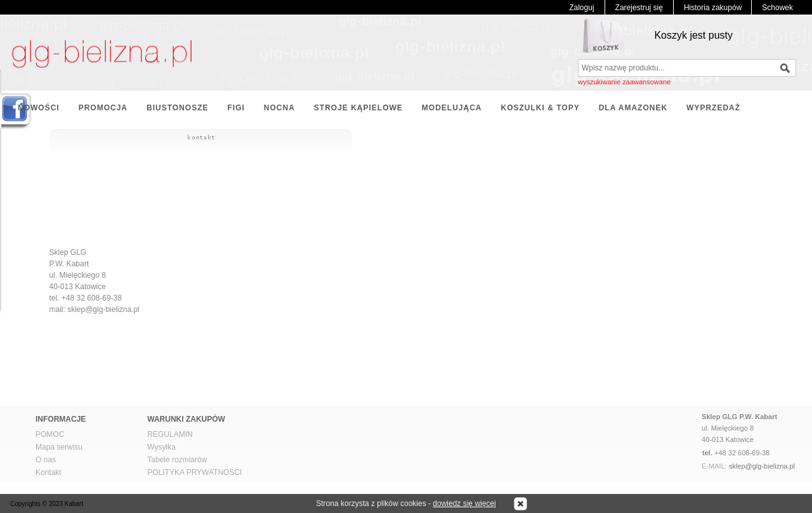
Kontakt (49, 472)
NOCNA (279, 108)
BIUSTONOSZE (177, 108)
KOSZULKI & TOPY (540, 108)
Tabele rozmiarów (177, 460)
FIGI (236, 108)
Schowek (777, 8)
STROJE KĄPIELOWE (358, 108)
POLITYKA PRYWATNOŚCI (194, 472)
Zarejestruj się (639, 8)
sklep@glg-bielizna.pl (762, 466)
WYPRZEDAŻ (713, 108)
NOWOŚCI (39, 108)
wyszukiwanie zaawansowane (624, 82)
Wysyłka (161, 447)
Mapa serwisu (59, 447)
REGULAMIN (170, 434)
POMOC (50, 434)
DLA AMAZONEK (633, 108)
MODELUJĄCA (452, 108)
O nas (46, 460)
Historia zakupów (713, 8)
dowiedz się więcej (464, 503)
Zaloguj (581, 8)
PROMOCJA (103, 108)
